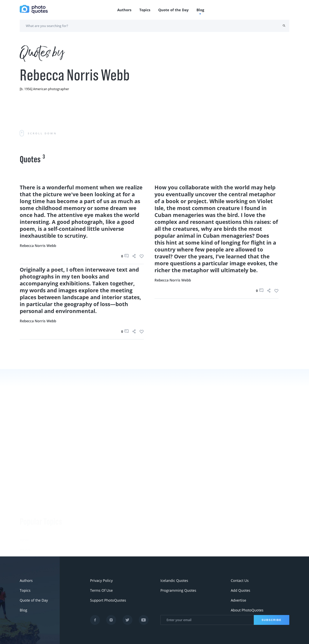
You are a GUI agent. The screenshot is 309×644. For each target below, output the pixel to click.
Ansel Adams (75, 550)
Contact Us (240, 580)
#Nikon (26, 554)
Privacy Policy (101, 580)
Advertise (238, 600)
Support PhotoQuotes (108, 600)
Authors (124, 10)
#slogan (26, 524)
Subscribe (272, 620)
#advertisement (33, 534)
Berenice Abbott (78, 540)
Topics (145, 10)
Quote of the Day (173, 10)
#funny (26, 514)
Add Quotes (241, 590)
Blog (200, 10)
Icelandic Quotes (174, 580)
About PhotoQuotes (247, 610)
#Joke (24, 505)
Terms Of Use (101, 590)
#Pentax (27, 544)
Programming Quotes (178, 590)
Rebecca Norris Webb (38, 246)
